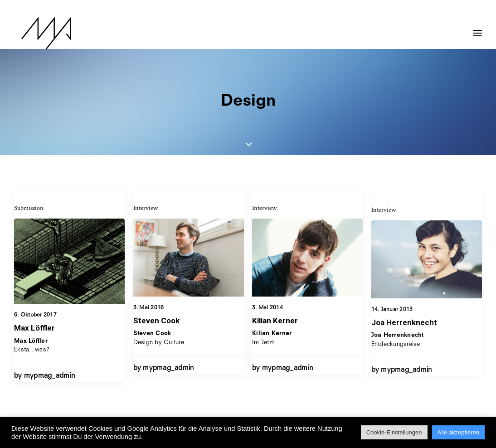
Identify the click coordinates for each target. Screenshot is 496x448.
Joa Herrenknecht (404, 345)
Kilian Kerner (275, 327)
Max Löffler (34, 328)
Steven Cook (156, 321)
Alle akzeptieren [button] (459, 432)
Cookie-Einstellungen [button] (394, 432)
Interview (146, 208)
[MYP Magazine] (39, 33)
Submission (29, 208)
